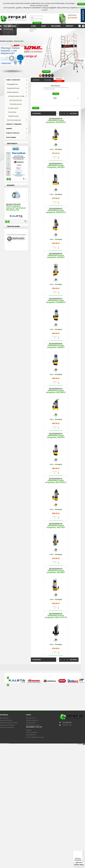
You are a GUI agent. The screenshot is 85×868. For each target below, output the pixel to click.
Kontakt (70, 26)
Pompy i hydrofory (13, 80)
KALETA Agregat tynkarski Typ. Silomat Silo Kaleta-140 (16, 208)
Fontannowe (12, 112)
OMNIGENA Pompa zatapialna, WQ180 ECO (56, 121)
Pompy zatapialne (13, 92)
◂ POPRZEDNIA (36, 113)
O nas (34, 26)
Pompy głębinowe (12, 84)
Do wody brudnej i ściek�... (17, 96)
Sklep (44, 26)
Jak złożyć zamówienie (32, 720)
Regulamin (56, 26)
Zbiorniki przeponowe (14, 120)
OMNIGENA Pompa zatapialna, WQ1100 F (56, 526)
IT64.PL (80, 744)
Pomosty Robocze (13, 133)
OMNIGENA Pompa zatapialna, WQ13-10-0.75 (56, 616)
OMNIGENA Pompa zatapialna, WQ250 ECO (56, 211)
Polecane (48, 80)
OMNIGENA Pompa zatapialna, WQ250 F (56, 256)
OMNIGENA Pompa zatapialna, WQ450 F (56, 346)
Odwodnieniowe (13, 116)
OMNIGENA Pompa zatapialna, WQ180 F (56, 166)
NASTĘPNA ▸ (74, 113)
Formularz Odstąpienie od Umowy (35, 737)
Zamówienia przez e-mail (33, 725)
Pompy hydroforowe (13, 88)
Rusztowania (11, 137)
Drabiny (9, 129)
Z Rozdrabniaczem (16, 104)
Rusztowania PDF (31, 723)
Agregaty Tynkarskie (14, 124)
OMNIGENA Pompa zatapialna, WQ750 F (56, 436)
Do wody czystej (13, 108)
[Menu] (82, 852)
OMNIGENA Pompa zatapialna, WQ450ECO (56, 301)
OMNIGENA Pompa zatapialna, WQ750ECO (56, 391)
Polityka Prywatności (31, 732)
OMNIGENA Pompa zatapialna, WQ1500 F (56, 571)
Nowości (36, 80)
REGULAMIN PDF (31, 735)
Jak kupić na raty (31, 718)
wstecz (36, 108)
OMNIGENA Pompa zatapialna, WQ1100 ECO (56, 481)
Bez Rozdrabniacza (16, 100)
